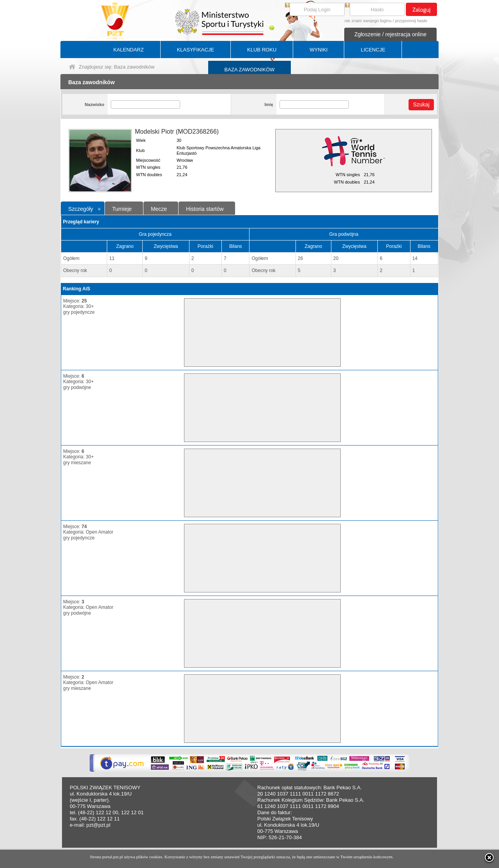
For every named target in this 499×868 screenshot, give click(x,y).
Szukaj (421, 104)
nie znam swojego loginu (368, 21)
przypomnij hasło (411, 21)
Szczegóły (81, 209)
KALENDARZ (129, 50)
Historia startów (205, 209)
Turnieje (122, 209)
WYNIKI (319, 50)
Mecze (159, 209)
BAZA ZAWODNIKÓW (250, 70)
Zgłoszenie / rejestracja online (390, 34)
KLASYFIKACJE (196, 50)
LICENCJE (373, 50)
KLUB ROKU (262, 50)
